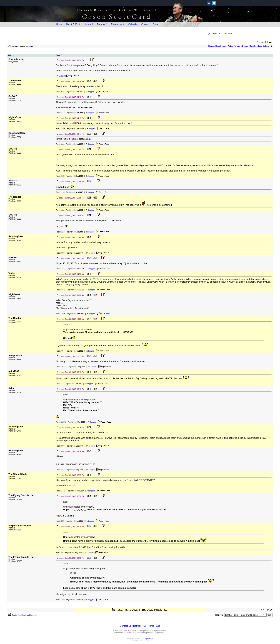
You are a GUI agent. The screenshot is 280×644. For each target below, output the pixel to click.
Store (156, 24)
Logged (62, 76)
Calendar (133, 24)
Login (31, 46)
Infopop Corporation (145, 639)
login (208, 34)
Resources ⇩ (118, 24)
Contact (145, 24)
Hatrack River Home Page (147, 626)
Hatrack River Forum (217, 46)
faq (220, 34)
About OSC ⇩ (73, 24)
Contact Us (126, 626)
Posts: (60, 92)
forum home (227, 34)
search (214, 34)
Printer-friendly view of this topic (22, 615)
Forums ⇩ (102, 24)
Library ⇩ (89, 24)
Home (59, 24)
